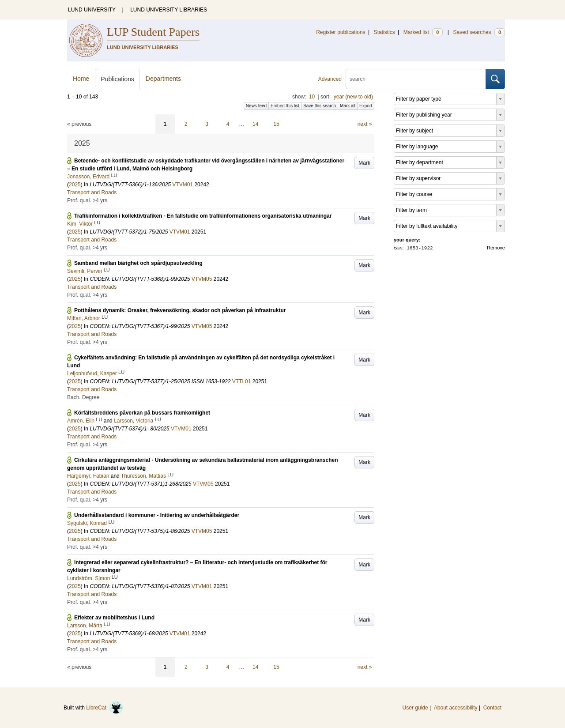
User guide (415, 708)
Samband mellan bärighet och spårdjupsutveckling (138, 263)
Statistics (384, 32)
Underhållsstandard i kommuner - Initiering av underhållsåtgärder (157, 515)
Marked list (423, 32)
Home (81, 79)
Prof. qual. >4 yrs (87, 200)
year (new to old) (353, 97)
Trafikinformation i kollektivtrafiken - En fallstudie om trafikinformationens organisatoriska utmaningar (203, 216)
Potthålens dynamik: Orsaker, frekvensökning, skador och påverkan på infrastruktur (180, 310)
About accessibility (456, 708)
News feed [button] (256, 106)
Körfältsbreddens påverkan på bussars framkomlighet (142, 413)
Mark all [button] (348, 106)
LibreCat (105, 708)
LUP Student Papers (153, 32)
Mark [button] (364, 163)
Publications (117, 79)
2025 (75, 185)
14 (255, 124)
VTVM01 (183, 185)
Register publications (341, 32)
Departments (163, 79)
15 (276, 124)
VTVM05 (202, 279)
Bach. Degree (83, 397)
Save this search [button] (320, 106)
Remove (496, 248)
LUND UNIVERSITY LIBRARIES (169, 10)
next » (365, 124)
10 (312, 97)
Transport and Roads (92, 192)
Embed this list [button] (285, 106)
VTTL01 (242, 381)
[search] (416, 79)
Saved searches (479, 32)
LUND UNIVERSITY (92, 10)
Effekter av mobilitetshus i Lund (114, 618)
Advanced (330, 79)
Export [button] (366, 106)
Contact (492, 708)
